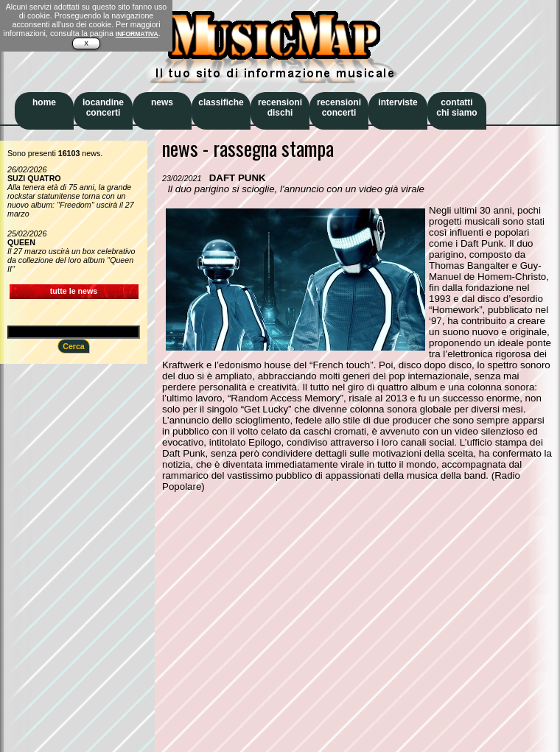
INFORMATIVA (137, 34)
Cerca (74, 346)
